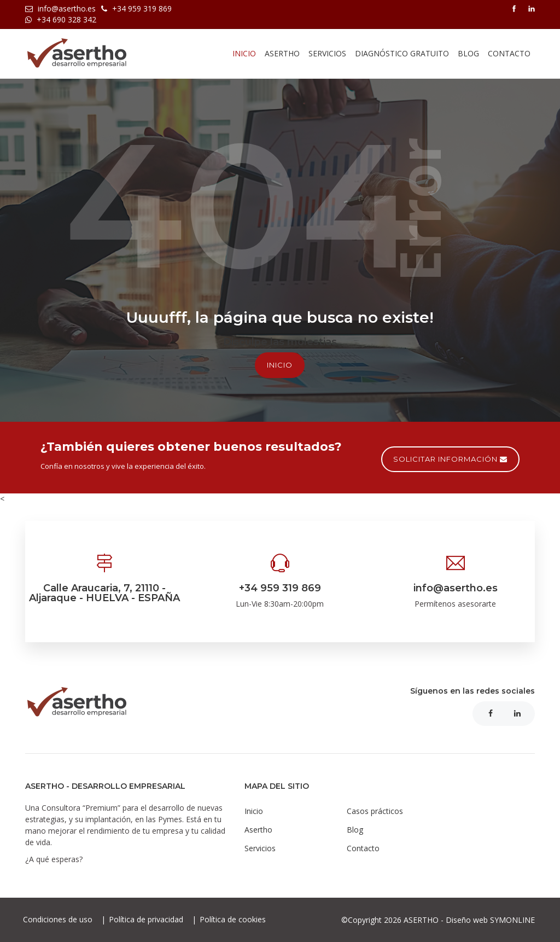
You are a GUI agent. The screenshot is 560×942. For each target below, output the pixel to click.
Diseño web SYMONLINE (490, 920)
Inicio (244, 53)
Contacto (509, 53)
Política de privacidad (147, 919)
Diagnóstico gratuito (402, 53)
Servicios (327, 53)
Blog (468, 53)
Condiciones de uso (59, 919)
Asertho (258, 830)
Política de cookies (233, 919)
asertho (282, 53)
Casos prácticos (375, 811)
